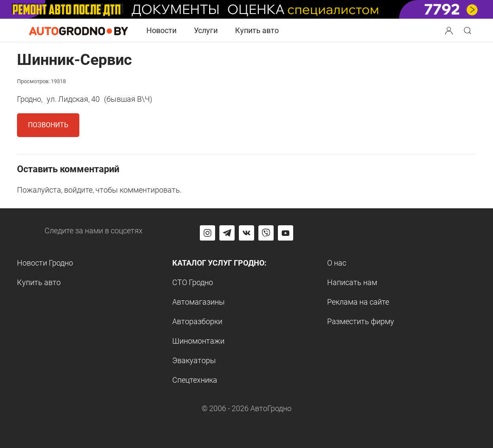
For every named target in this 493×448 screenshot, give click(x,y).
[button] (450, 29)
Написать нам (352, 282)
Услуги (206, 30)
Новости (161, 30)
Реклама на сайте (358, 302)
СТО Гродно (193, 282)
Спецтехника (195, 380)
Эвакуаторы (194, 360)
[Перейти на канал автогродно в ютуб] (286, 233)
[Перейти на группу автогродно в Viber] (266, 233)
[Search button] (449, 31)
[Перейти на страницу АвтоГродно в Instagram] (207, 233)
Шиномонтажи (198, 341)
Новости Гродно (45, 263)
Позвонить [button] (48, 125)
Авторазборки (197, 321)
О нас (337, 263)
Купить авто (257, 30)
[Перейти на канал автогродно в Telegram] (227, 233)
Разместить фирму (361, 321)
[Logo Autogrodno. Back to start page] (78, 30)
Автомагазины (199, 302)
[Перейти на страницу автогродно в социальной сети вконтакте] (246, 233)
